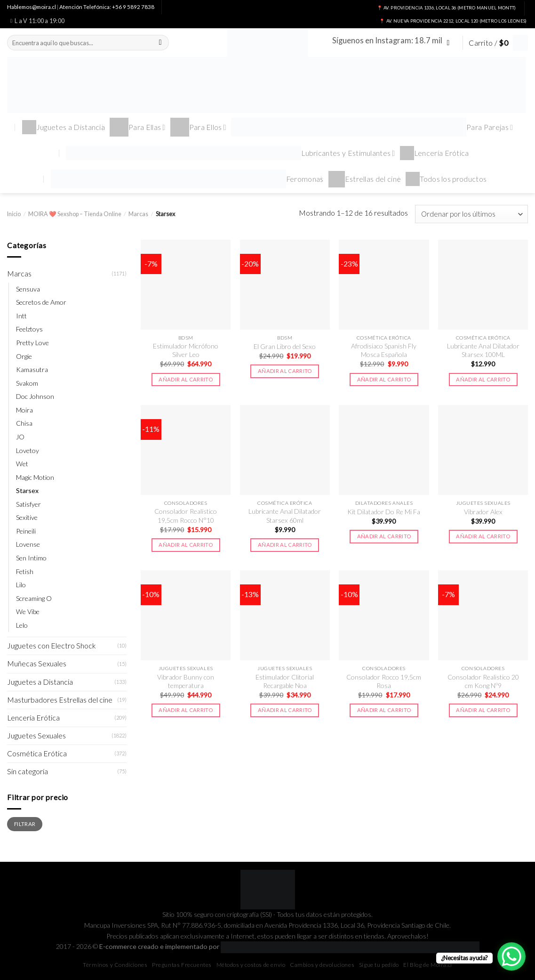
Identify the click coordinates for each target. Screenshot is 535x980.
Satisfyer (28, 504)
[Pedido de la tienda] (471, 214)
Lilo (21, 585)
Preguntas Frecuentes (182, 965)
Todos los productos (446, 179)
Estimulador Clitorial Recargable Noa (285, 681)
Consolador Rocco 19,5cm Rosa (384, 681)
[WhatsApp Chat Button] (511, 956)
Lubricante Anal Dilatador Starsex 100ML (483, 350)
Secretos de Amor (41, 302)
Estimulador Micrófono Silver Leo (186, 350)
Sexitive (27, 517)
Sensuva (28, 289)
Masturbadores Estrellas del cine (60, 700)
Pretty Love (32, 343)
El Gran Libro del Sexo (285, 346)
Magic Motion (35, 477)
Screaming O (34, 598)
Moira (24, 410)
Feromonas (187, 179)
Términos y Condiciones (115, 965)
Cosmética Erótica (37, 753)
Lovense (28, 544)
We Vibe (28, 611)
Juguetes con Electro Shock (52, 646)
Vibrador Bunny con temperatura (186, 681)
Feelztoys (29, 329)
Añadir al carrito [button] (186, 379)
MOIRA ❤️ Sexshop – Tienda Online (75, 214)
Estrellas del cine (365, 179)
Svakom (27, 383)
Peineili (26, 531)
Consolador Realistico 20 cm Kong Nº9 (483, 681)
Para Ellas (138, 127)
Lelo (22, 625)
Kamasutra (32, 369)
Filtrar (25, 824)
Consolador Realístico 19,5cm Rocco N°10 (186, 515)
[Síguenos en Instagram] (450, 43)
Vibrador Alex (483, 512)
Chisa (24, 423)
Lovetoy (28, 450)
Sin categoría (28, 771)
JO (20, 437)
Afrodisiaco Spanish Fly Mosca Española (384, 350)
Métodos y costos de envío (251, 965)
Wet (22, 464)
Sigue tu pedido (379, 965)
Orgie (24, 356)
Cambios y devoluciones (322, 965)
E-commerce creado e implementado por (289, 946)
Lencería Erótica (435, 153)
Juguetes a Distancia (64, 127)
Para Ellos (199, 127)
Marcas (138, 214)
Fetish (25, 571)
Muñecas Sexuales (37, 664)
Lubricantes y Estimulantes (231, 153)
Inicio (14, 214)
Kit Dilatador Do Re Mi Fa (384, 512)
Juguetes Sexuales (36, 736)
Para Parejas (372, 127)
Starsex (27, 490)
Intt (21, 316)
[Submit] (160, 43)
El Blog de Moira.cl (427, 965)
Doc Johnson (35, 396)
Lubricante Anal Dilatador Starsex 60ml (285, 515)
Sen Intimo (31, 558)
